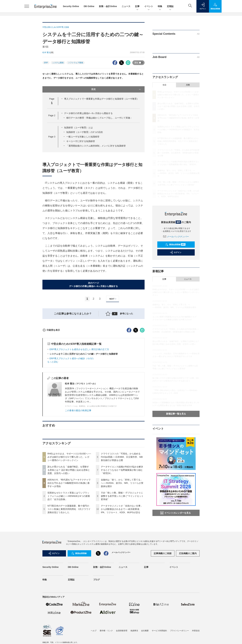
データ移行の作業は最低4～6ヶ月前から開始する (88, 113)
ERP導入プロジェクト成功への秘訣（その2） (72, 415)
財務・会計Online (108, 6)
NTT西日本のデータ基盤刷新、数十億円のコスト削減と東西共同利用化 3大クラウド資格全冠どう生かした (69, 566)
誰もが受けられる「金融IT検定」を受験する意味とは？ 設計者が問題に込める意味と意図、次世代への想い (69, 527)
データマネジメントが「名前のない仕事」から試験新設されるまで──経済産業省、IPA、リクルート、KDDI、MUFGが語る (122, 566)
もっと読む (53, 418)
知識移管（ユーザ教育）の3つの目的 (85, 132)
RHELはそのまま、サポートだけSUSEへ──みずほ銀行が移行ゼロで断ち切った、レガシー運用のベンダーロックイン (69, 513)
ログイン (176, 252)
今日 (164, 85)
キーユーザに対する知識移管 (81, 141)
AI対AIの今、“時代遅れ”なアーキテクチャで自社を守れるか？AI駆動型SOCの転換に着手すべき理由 (69, 540)
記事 (137, 7)
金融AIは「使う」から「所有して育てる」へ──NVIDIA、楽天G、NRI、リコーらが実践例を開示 (122, 540)
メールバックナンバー (176, 237)
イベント (149, 7)
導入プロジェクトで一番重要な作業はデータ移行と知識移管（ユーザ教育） (102, 99)
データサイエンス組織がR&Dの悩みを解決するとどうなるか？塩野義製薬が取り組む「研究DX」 (122, 527)
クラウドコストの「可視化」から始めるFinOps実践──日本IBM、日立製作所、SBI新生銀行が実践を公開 (122, 513)
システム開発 (58, 63)
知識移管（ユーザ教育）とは (78, 128)
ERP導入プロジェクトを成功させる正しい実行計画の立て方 (79, 406)
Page (52, 115)
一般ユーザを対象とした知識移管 (83, 137)
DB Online (89, 6)
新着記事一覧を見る (176, 414)
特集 (160, 7)
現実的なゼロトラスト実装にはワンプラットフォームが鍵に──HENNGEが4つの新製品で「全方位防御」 (69, 553)
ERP (46, 63)
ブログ (96, 634)
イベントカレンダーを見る (176, 513)
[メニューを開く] (27, 6)
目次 (116, 89)
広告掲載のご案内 (188, 608)
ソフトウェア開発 (76, 63)
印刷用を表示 (51, 387)
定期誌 (170, 7)
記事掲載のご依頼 (163, 608)
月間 (188, 85)
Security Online (71, 6)
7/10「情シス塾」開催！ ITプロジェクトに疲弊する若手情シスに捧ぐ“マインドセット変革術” (122, 553)
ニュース (126, 6)
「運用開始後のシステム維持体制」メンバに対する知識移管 (96, 146)
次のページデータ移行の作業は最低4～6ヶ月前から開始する (93, 285)
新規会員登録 (175, 245)
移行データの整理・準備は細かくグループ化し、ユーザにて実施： (99, 118)
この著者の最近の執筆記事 (78, 467)
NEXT (113, 299)
